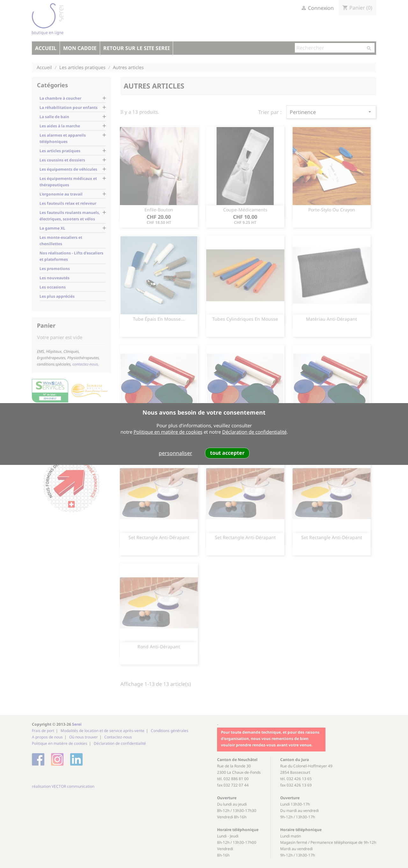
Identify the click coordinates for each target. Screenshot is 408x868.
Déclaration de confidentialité (254, 432)
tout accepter (227, 453)
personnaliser (175, 453)
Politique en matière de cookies (168, 432)
